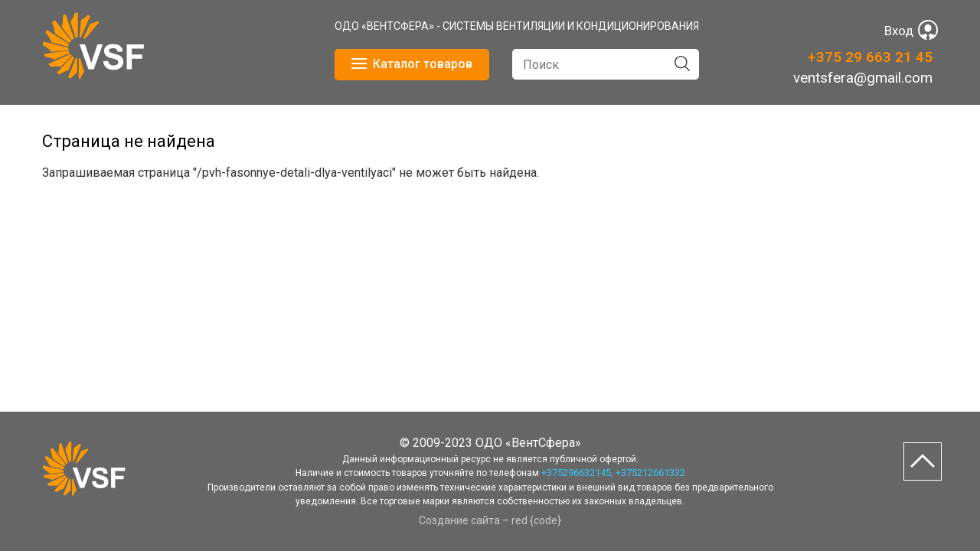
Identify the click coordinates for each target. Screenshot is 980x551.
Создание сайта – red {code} (490, 520)
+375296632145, (577, 473)
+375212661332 (650, 473)
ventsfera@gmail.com (863, 78)
